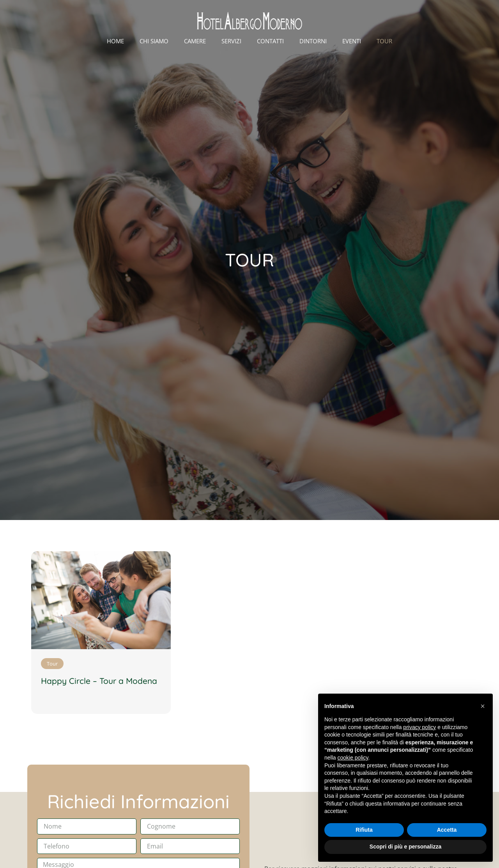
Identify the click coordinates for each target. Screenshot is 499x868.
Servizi (231, 41)
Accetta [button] (447, 830)
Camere (195, 41)
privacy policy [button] (419, 727)
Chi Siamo (154, 41)
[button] (483, 706)
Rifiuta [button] (364, 830)
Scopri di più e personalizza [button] (405, 847)
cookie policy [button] (353, 758)
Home (115, 41)
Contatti (270, 41)
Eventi (352, 41)
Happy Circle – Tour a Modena (99, 681)
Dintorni (313, 41)
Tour (384, 41)
